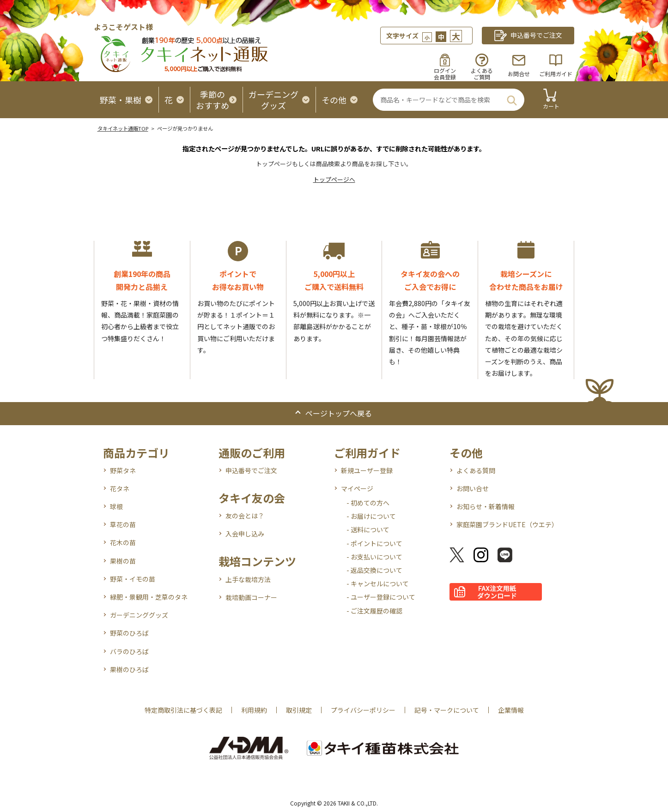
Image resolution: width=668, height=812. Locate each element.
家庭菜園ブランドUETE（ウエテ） (507, 524)
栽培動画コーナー (251, 597)
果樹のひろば (129, 669)
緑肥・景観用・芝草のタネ (149, 597)
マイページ (357, 488)
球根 (116, 506)
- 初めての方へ (368, 503)
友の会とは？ (245, 516)
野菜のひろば (129, 633)
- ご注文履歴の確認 (374, 611)
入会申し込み (245, 534)
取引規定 (299, 710)
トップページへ (334, 179)
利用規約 (254, 710)
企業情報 (511, 710)
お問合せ (519, 74)
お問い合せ (473, 488)
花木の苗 (123, 542)
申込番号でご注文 (251, 470)
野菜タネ (123, 470)
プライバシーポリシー (363, 710)
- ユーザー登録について (381, 597)
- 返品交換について (374, 570)
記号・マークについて (447, 710)
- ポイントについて (374, 543)
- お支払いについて (374, 557)
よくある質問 (476, 470)
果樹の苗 (123, 561)
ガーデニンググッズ (139, 615)
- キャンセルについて (378, 583)
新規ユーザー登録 (367, 470)
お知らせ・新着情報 (486, 506)
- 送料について (368, 529)
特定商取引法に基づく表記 (183, 710)
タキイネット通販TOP (123, 128)
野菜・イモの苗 (133, 579)
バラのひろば (129, 651)
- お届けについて (371, 516)
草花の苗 (123, 524)
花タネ (120, 488)
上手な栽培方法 (248, 579)
